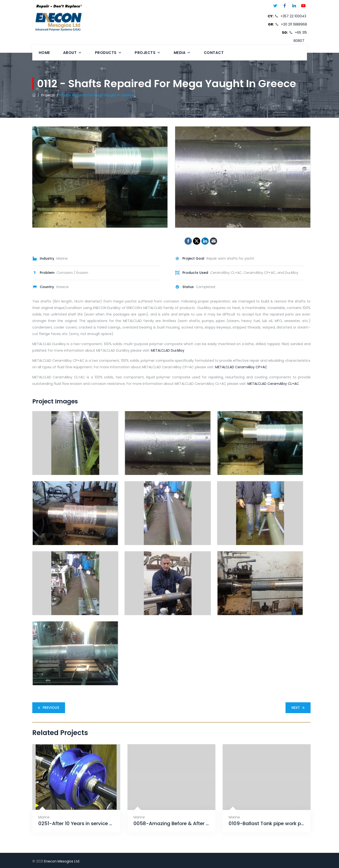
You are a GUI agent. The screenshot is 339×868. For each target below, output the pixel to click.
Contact (214, 53)
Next (299, 708)
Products (108, 53)
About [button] (73, 53)
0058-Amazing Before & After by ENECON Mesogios (171, 824)
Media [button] (182, 53)
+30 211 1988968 (294, 24)
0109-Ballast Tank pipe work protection (267, 824)
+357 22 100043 (293, 16)
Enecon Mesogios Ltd (62, 861)
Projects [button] (148, 53)
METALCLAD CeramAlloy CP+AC (241, 367)
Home (44, 53)
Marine (44, 817)
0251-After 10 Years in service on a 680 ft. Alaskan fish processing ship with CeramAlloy (76, 824)
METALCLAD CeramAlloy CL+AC (273, 384)
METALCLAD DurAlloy (168, 350)
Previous (48, 708)
